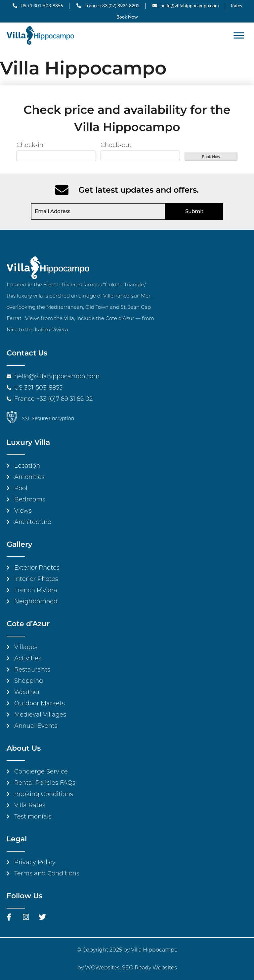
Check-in (30, 145)
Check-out (116, 145)
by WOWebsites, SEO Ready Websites (127, 968)
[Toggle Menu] (239, 35)
